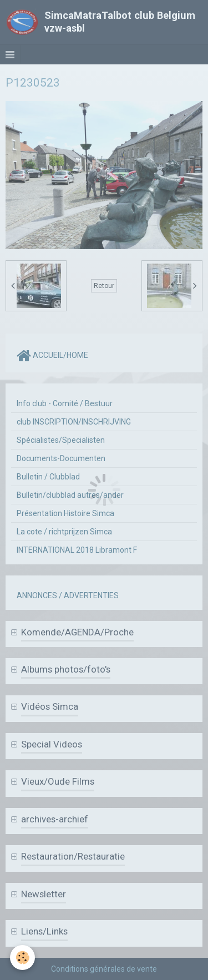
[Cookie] (22, 958)
